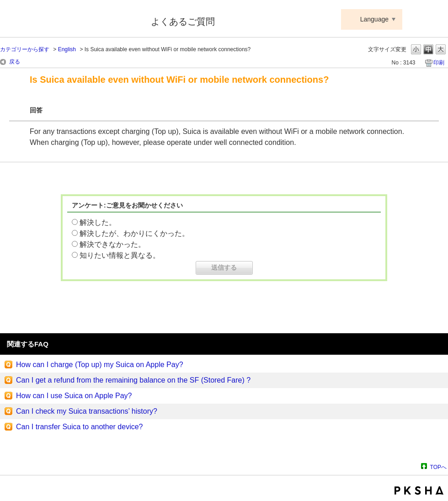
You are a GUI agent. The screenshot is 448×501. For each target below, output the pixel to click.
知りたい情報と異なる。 (120, 255)
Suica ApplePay (69, 20)
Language (374, 19)
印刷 (439, 63)
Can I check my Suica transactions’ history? (87, 411)
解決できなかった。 (112, 244)
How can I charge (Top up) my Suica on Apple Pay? (100, 365)
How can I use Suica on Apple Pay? (74, 396)
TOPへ (438, 467)
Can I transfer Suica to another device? (80, 427)
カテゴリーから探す (25, 49)
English (67, 49)
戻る (15, 62)
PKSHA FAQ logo (419, 490)
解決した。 (98, 222)
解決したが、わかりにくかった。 (134, 233)
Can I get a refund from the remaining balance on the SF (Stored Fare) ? (133, 380)
